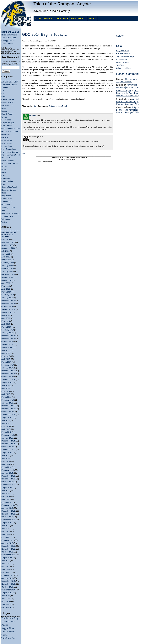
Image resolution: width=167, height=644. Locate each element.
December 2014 (8, 441)
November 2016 (8, 374)
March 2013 (6, 502)
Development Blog (10, 618)
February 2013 (8, 505)
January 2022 (7, 266)
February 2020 (8, 269)
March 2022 (6, 260)
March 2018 (6, 327)
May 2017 (6, 356)
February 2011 (8, 575)
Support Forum (8, 632)
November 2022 (8, 242)
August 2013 (7, 488)
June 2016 (6, 388)
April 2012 (6, 534)
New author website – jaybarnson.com (130, 80)
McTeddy (33, 115)
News (4, 172)
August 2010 (7, 593)
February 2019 (8, 295)
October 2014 (7, 447)
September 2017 (8, 344)
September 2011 (8, 555)
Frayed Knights (8, 123)
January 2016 (7, 403)
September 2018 (8, 309)
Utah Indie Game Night (11, 213)
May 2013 (6, 496)
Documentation (8, 622)
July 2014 (5, 455)
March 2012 (6, 537)
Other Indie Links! (124, 68)
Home (38, 18)
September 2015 (8, 415)
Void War (120, 65)
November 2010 (8, 584)
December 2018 (8, 301)
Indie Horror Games (10, 152)
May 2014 (6, 461)
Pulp (3, 184)
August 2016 (7, 382)
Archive (5, 88)
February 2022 (8, 263)
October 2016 (7, 377)
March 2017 (6, 362)
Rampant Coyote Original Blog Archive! (9, 234)
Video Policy (78, 18)
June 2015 (6, 423)
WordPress (72, 159)
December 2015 (8, 406)
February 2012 (8, 540)
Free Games (7, 126)
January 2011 (7, 578)
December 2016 (8, 371)
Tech (3, 210)
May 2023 (6, 239)
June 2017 (6, 353)
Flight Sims (6, 120)
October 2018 (7, 306)
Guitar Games (7, 143)
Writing (4, 222)
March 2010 (6, 607)
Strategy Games (8, 41)
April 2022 (6, 257)
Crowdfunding (7, 105)
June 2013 (6, 493)
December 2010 (8, 581)
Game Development (10, 132)
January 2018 (7, 333)
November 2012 (8, 514)
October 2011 (7, 552)
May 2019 (6, 286)
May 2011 (6, 566)
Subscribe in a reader (44, 161)
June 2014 (6, 458)
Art (3, 91)
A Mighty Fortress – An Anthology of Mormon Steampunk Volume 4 (130, 93)
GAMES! (48, 18)
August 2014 (7, 453)
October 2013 (7, 482)
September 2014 (8, 450)
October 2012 (7, 517)
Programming (7, 181)
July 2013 (5, 491)
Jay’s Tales (62, 18)
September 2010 (8, 590)
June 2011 (6, 564)
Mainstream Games (10, 164)
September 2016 (8, 380)
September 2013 (8, 485)
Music (4, 169)
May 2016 (6, 391)
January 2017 (7, 368)
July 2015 (5, 420)
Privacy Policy (82, 157)
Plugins (5, 625)
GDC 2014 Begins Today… (45, 34)
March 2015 (6, 432)
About (92, 18)
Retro (4, 193)
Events (4, 117)
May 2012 (6, 531)
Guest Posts (7, 140)
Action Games (7, 44)
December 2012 (8, 511)
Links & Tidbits (8, 161)
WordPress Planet (9, 638)
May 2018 (6, 321)
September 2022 (8, 248)
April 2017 (6, 359)
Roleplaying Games (9, 35)
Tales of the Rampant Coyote (62, 4)
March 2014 (6, 467)
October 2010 (7, 587)
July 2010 (5, 596)
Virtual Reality (7, 216)
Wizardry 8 (6, 219)
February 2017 (8, 365)
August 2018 (7, 312)
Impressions (6, 146)
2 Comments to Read (58, 106)
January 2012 (7, 543)
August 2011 (7, 558)
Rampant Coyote (124, 91)
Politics (4, 175)
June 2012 (6, 528)
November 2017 (8, 339)
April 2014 (6, 464)
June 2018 (6, 318)
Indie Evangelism (9, 149)
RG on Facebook (123, 53)
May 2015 (6, 426)
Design (4, 111)
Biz (3, 94)
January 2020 (7, 271)
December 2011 (8, 546)
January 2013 (7, 508)
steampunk (6, 205)
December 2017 (8, 336)
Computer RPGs (8, 102)
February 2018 (8, 330)
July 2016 (5, 385)
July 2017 (5, 350)
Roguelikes (6, 196)
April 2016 (6, 394)
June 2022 (6, 254)
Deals (4, 108)
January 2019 (7, 298)
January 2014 (7, 473)
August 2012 (7, 523)
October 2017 (7, 342)
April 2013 (6, 499)
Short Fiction (7, 199)
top (23, 153)
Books (4, 96)
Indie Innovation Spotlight (12, 155)
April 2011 (6, 569)
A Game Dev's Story (10, 82)
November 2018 (8, 304)
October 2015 (7, 412)
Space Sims (6, 202)
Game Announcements (11, 129)
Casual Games (8, 99)
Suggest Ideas (8, 628)
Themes (5, 635)
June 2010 (6, 599)
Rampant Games (9, 190)
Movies (4, 167)
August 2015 (7, 417)
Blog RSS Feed (123, 51)
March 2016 (6, 397)
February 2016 (8, 400)
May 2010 (6, 602)
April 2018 (6, 324)
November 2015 (8, 409)
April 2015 (6, 429)
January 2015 (7, 438)
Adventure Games (9, 38)
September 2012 (8, 520)
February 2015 (8, 435)
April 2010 (6, 604)
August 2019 (7, 280)
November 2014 (8, 444)
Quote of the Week (9, 187)
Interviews (6, 158)
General (5, 137)
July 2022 (5, 251)
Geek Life (5, 134)
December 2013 (8, 476)
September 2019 (8, 277)
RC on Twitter (122, 59)
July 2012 (5, 526)
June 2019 (6, 283)
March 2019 (6, 292)
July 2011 (5, 561)
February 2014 (8, 470)
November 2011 (8, 549)
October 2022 (7, 245)
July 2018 (5, 315)
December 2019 (8, 274)
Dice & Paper (7, 114)
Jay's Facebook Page (125, 56)
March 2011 (6, 572)
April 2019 (6, 289)
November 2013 (8, 479)
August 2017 (7, 347)
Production (6, 178)
